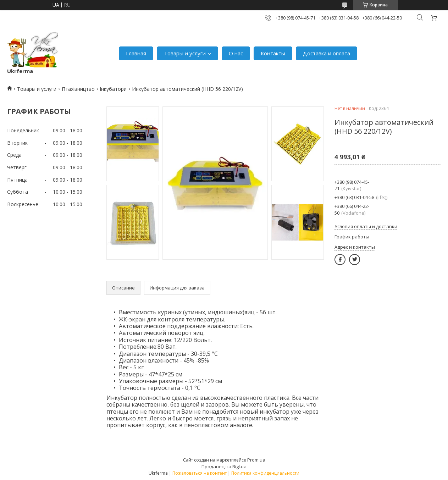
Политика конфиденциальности (265, 473)
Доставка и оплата (327, 53)
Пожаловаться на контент (200, 473)
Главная (136, 53)
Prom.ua (256, 460)
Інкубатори (113, 89)
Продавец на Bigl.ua (224, 467)
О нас (236, 53)
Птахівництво (78, 89)
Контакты (273, 53)
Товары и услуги (185, 53)
